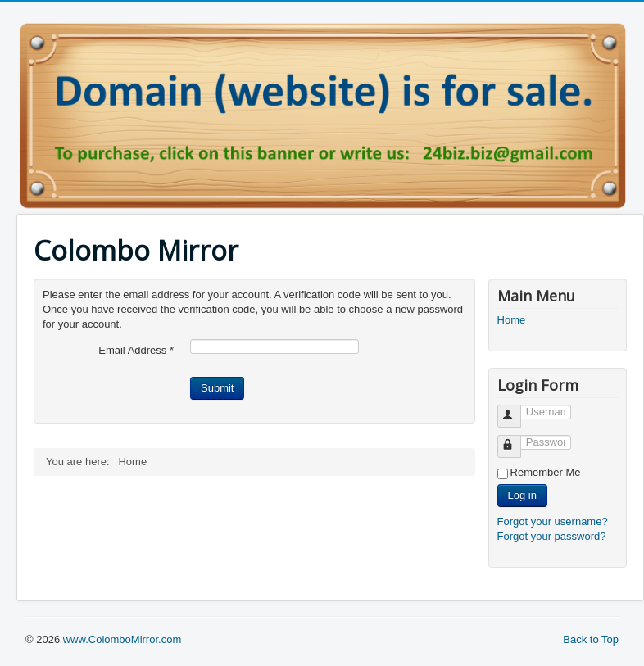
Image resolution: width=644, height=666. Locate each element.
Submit (217, 388)
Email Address (136, 350)
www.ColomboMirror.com (122, 639)
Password (517, 439)
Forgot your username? (553, 521)
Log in (522, 495)
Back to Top (591, 639)
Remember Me (546, 472)
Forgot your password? (552, 536)
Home (512, 320)
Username (517, 409)
